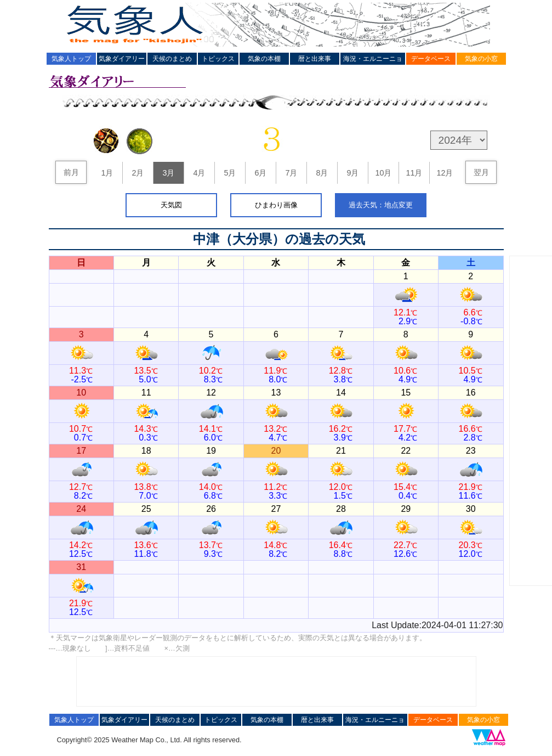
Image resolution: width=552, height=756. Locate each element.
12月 (445, 173)
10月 (383, 173)
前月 (71, 172)
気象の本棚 (264, 59)
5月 (230, 173)
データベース (431, 59)
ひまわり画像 (276, 205)
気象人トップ (71, 59)
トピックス (218, 59)
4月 (199, 173)
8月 (322, 173)
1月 (107, 173)
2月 (138, 173)
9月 (352, 173)
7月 (291, 173)
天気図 (171, 205)
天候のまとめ (172, 59)
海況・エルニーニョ (373, 59)
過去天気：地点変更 (381, 205)
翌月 (481, 172)
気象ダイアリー (122, 59)
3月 (168, 173)
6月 (260, 173)
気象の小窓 (481, 59)
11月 (414, 173)
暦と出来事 (315, 59)
